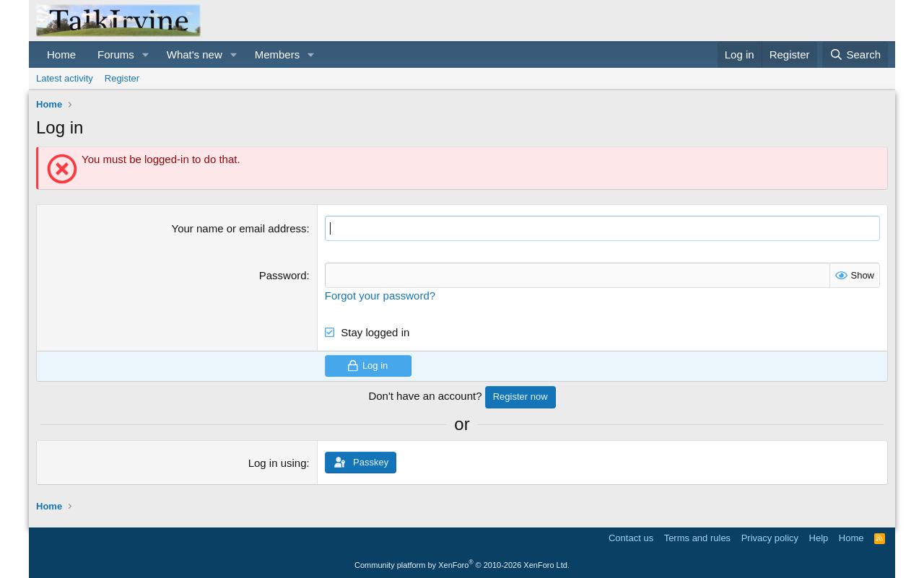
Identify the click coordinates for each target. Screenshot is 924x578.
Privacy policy (770, 538)
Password (283, 275)
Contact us (631, 538)
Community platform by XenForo (462, 565)
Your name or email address (239, 228)
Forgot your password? (380, 295)
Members (278, 54)
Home (61, 54)
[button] (146, 54)
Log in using (278, 463)
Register (122, 78)
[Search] (855, 54)
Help (819, 538)
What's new (195, 54)
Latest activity (65, 78)
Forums (116, 54)
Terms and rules (697, 538)
